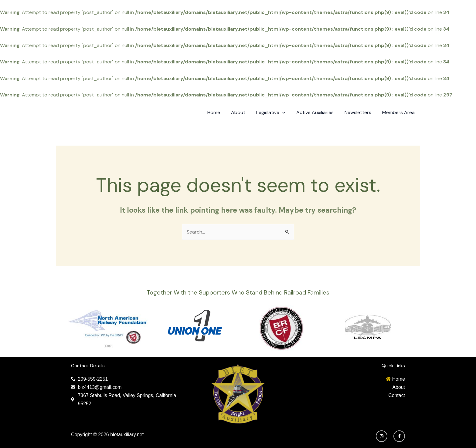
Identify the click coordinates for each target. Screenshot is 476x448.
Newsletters (360, 112)
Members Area (399, 112)
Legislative (275, 113)
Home (220, 112)
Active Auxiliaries (318, 112)
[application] (287, 113)
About (244, 112)
